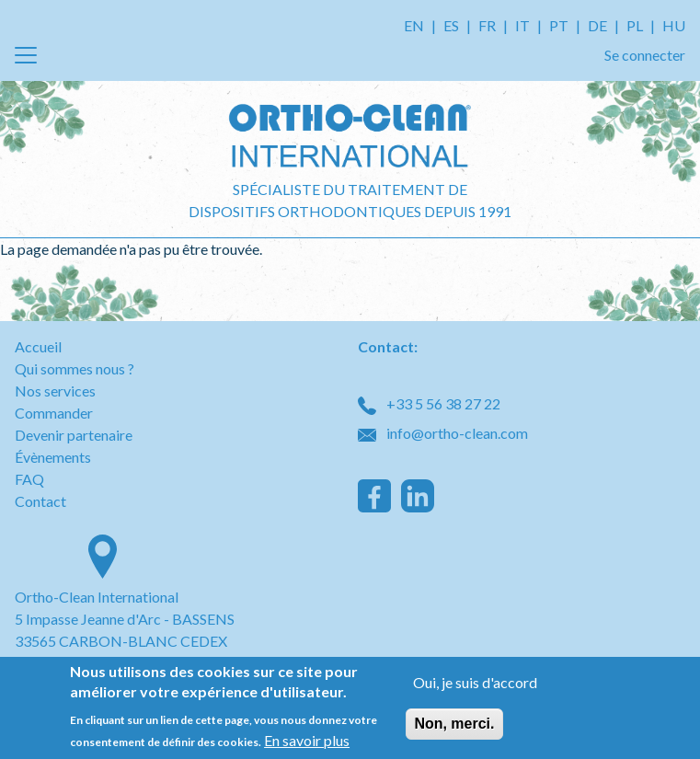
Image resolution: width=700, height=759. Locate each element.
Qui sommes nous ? (75, 368)
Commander (54, 413)
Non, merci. (454, 726)
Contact (40, 501)
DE (597, 25)
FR (487, 25)
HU (674, 25)
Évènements (53, 457)
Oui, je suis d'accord (475, 685)
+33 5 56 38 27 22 (429, 403)
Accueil (38, 346)
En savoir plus (307, 742)
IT (522, 25)
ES (451, 25)
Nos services (55, 391)
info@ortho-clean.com (443, 433)
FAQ (29, 479)
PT (559, 25)
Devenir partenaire (74, 435)
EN (414, 25)
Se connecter (645, 55)
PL (635, 25)
